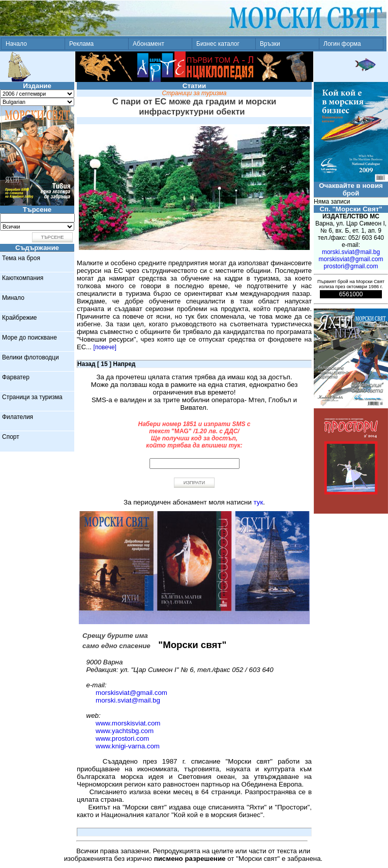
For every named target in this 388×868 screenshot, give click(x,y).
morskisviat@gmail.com (131, 693)
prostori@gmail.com (351, 266)
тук (259, 502)
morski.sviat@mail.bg (128, 700)
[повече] (105, 347)
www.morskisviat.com (128, 723)
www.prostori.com (122, 738)
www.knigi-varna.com (128, 746)
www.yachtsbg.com (125, 731)
